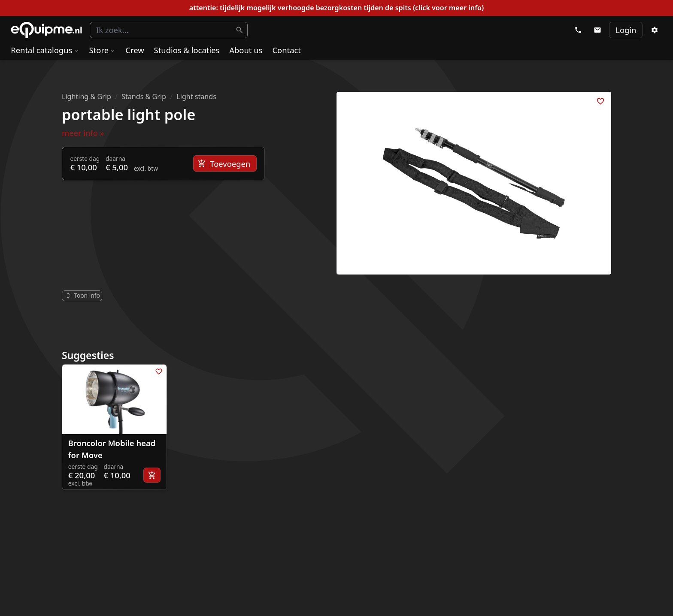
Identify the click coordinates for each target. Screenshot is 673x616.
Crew (135, 50)
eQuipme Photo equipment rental (46, 30)
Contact (286, 50)
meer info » (83, 133)
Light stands (196, 97)
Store (103, 50)
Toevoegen (224, 164)
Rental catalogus (45, 50)
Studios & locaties (187, 50)
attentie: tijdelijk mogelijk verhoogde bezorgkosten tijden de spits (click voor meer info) (337, 8)
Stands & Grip (144, 97)
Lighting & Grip (86, 97)
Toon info (82, 295)
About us (246, 50)
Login (626, 30)
